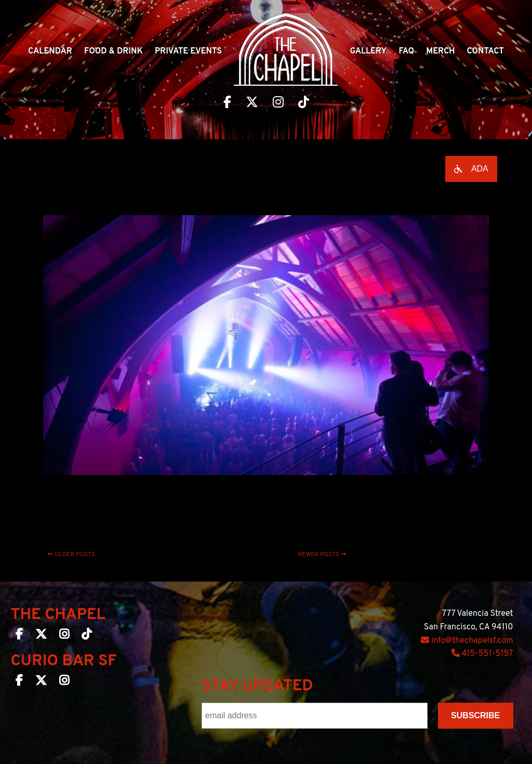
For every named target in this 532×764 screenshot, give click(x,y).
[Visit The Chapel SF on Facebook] (227, 103)
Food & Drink (114, 51)
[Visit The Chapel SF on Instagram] (278, 103)
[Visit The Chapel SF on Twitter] (252, 103)
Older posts (71, 555)
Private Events (188, 51)
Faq (407, 51)
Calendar (50, 51)
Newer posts (322, 555)
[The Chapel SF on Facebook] (19, 636)
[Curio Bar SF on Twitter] (41, 682)
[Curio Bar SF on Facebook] (19, 682)
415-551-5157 (482, 654)
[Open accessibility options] (471, 169)
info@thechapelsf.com (467, 641)
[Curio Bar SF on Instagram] (64, 682)
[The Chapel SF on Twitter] (41, 636)
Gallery (368, 51)
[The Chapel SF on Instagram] (64, 636)
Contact (486, 51)
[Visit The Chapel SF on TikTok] (304, 103)
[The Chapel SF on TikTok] (87, 636)
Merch (440, 51)
